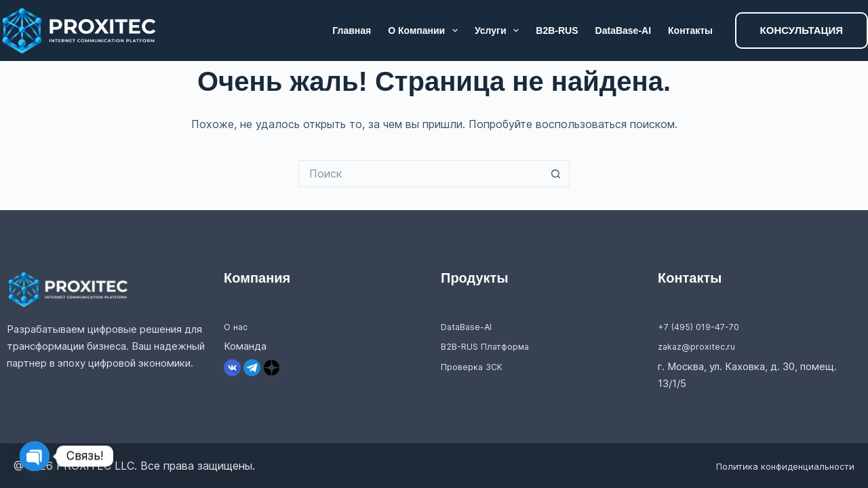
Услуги (499, 30)
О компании (426, 30)
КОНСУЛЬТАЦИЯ (802, 30)
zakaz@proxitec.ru (701, 346)
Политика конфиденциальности (770, 466)
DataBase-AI (623, 30)
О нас (237, 326)
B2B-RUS (557, 30)
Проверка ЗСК (476, 366)
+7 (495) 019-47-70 (706, 326)
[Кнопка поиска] (556, 174)
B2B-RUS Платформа (492, 346)
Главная (352, 30)
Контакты (690, 30)
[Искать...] (420, 174)
